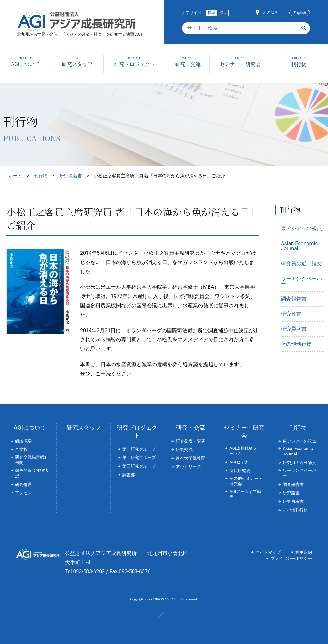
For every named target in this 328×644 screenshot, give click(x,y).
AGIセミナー (241, 462)
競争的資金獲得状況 (32, 473)
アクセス (270, 12)
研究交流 (184, 450)
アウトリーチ (188, 467)
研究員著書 (71, 176)
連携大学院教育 (190, 458)
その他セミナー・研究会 (246, 481)
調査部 (129, 475)
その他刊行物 (296, 344)
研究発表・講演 (190, 441)
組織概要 (23, 441)
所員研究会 (240, 471)
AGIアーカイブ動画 (245, 494)
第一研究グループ (139, 449)
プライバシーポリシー (291, 558)
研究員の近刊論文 (301, 264)
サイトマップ (268, 552)
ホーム (15, 176)
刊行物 (41, 176)
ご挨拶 (21, 450)
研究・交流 (191, 427)
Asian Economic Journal (299, 246)
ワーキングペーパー (301, 281)
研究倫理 (23, 484)
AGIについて (30, 427)
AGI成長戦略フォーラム (245, 451)
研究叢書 (291, 314)
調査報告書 (294, 299)
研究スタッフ (84, 427)
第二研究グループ (139, 458)
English (300, 13)
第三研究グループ (139, 466)
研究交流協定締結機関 (32, 460)
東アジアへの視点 (301, 228)
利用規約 (304, 552)
